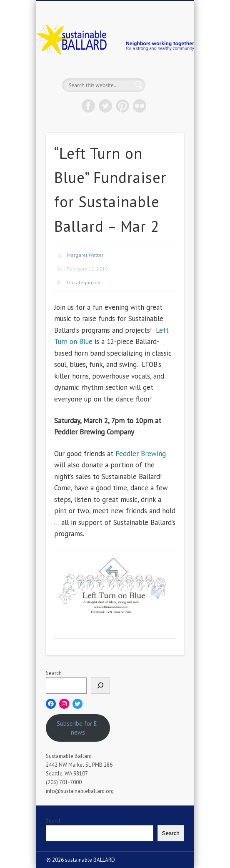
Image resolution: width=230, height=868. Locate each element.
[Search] (100, 686)
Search (54, 673)
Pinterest (122, 106)
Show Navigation (164, 75)
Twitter (105, 106)
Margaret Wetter (85, 255)
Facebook (88, 106)
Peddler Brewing (141, 454)
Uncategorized (84, 282)
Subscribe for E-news (78, 728)
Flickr (140, 106)
